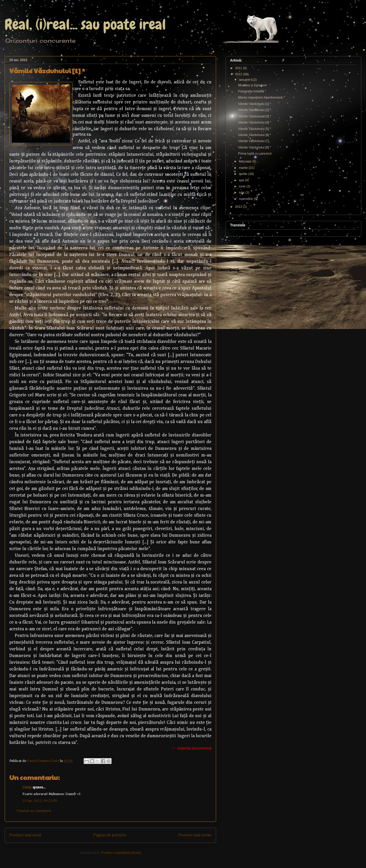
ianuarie (245, 80)
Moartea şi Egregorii (252, 85)
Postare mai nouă (25, 835)
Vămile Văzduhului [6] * (254, 135)
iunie (243, 186)
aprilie (243, 174)
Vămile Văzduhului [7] (253, 141)
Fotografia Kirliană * (252, 91)
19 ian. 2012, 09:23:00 (40, 801)
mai (242, 180)
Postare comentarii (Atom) (121, 853)
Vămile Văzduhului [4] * (254, 122)
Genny (27, 788)
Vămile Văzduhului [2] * (254, 110)
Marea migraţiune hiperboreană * (261, 97)
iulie (242, 192)
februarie (245, 161)
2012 (239, 74)
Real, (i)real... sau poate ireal (85, 24)
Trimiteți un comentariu (34, 811)
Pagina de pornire (110, 835)
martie (244, 168)
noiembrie (246, 199)
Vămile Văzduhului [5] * (254, 129)
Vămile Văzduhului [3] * (254, 116)
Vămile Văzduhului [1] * (254, 104)
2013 (239, 207)
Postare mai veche (195, 835)
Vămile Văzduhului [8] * (254, 147)
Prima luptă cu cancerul (255, 153)
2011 (239, 68)
